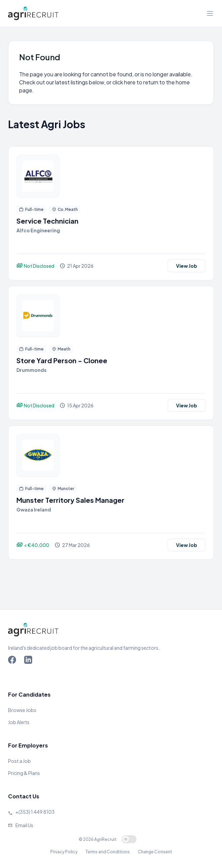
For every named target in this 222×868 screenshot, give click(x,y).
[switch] (129, 839)
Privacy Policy (64, 852)
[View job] (111, 176)
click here (124, 82)
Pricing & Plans (24, 773)
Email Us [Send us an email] (24, 825)
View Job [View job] (187, 266)
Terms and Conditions (108, 852)
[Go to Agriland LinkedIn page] (30, 661)
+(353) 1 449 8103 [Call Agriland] (35, 812)
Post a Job (19, 761)
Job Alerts (19, 722)
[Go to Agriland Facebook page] (13, 661)
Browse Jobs (22, 710)
